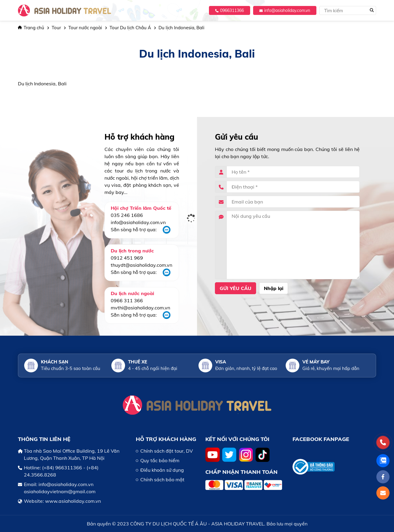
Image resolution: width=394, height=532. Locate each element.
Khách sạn (54, 362)
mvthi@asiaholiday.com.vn (140, 308)
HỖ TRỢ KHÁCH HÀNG (166, 439)
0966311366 (230, 10)
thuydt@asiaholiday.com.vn (141, 265)
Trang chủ (31, 28)
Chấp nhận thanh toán (241, 472)
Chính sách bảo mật (162, 479)
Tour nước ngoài (85, 28)
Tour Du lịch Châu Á (130, 28)
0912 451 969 (127, 258)
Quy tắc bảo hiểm (160, 460)
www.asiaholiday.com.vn (73, 501)
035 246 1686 (127, 215)
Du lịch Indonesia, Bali (181, 28)
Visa (221, 362)
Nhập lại (274, 288)
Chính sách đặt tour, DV (167, 451)
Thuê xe (138, 362)
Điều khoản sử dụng (162, 470)
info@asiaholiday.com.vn (285, 10)
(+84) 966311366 (62, 468)
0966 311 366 (127, 300)
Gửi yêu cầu (236, 288)
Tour (56, 28)
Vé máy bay (316, 362)
